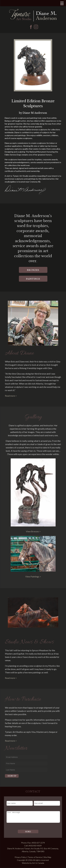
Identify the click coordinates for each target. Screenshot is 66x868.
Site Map (47, 857)
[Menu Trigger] (62, 3)
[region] (33, 65)
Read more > (11, 396)
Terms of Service (35, 857)
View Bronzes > (33, 531)
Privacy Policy (20, 857)
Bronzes (33, 270)
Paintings (33, 279)
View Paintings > (33, 576)
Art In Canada (38, 863)
